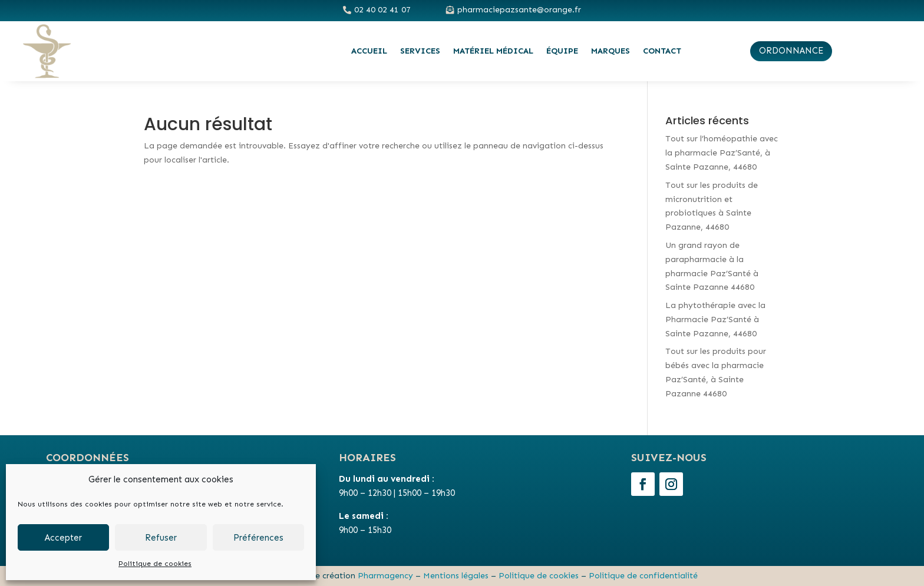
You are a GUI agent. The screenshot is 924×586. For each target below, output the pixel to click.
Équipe (562, 51)
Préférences (258, 538)
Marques (610, 51)
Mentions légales (456, 576)
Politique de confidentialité (643, 576)
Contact (662, 51)
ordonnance (791, 51)
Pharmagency (385, 576)
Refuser (161, 538)
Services (420, 51)
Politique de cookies (155, 564)
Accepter (63, 538)
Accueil (369, 51)
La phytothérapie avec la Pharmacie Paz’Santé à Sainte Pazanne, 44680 (715, 320)
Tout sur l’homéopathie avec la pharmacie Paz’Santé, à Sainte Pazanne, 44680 (722, 153)
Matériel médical (493, 51)
